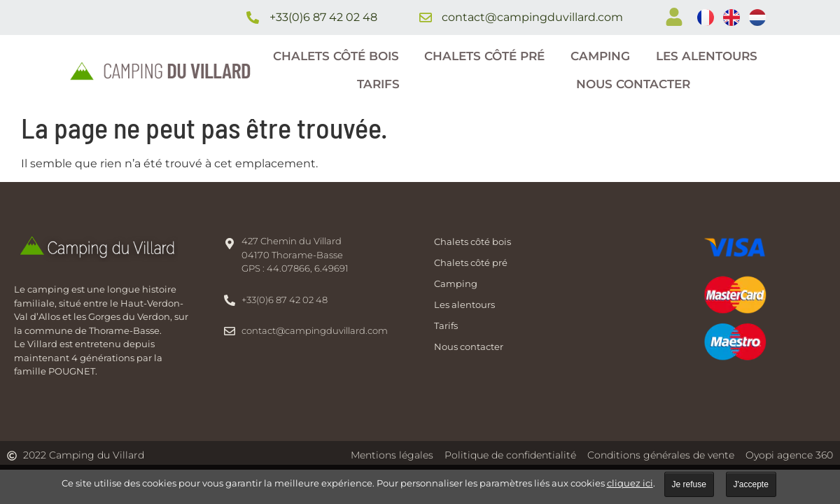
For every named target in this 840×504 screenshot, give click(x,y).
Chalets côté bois (336, 56)
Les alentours (707, 56)
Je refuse (689, 484)
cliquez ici (630, 483)
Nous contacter (633, 84)
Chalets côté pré (484, 56)
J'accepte (751, 484)
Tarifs (378, 84)
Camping (600, 56)
